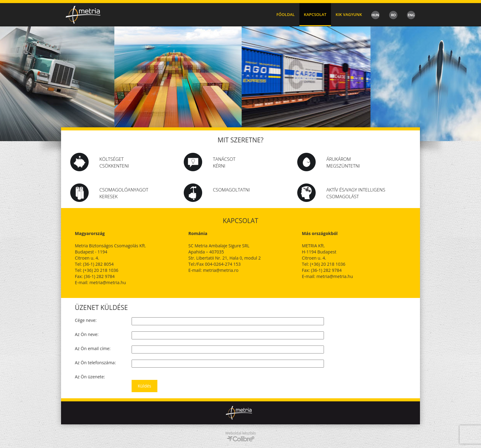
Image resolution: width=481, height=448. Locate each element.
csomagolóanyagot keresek (124, 193)
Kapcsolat (315, 14)
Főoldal (286, 14)
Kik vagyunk (349, 14)
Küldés (144, 386)
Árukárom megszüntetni (343, 162)
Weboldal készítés (240, 433)
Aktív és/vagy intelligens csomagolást (356, 193)
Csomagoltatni (231, 190)
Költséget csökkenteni (114, 162)
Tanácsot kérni (224, 162)
